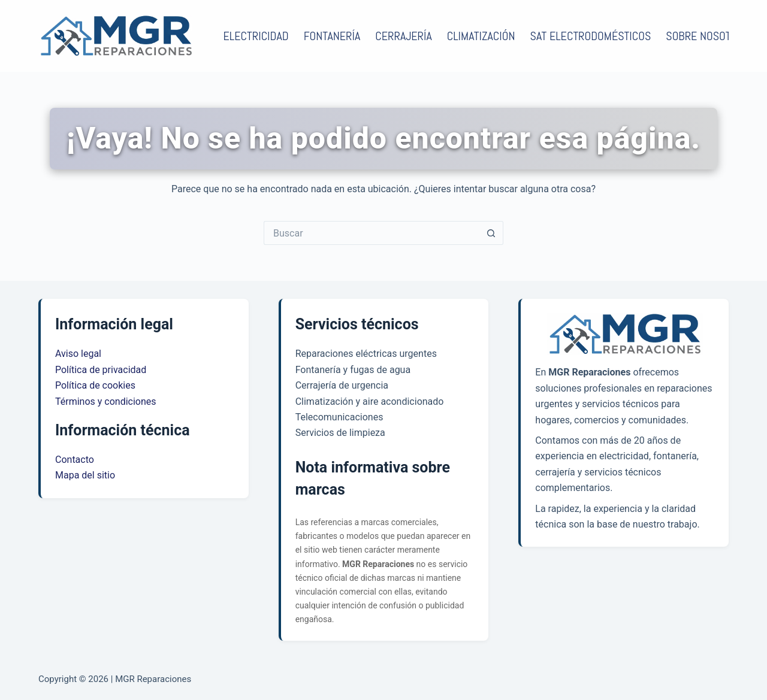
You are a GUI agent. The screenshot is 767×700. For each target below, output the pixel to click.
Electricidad (256, 36)
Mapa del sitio (85, 475)
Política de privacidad (101, 370)
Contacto (75, 460)
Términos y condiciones (106, 401)
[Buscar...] (372, 233)
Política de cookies (95, 385)
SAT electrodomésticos (591, 36)
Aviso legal (78, 354)
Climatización (481, 36)
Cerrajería (403, 36)
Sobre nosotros (714, 36)
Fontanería (332, 36)
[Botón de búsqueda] (491, 233)
